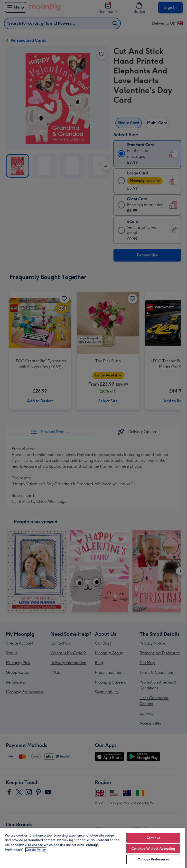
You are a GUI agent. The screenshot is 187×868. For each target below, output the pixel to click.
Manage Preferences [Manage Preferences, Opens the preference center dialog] (153, 859)
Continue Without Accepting (153, 849)
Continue (153, 838)
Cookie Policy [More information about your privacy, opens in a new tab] (36, 850)
